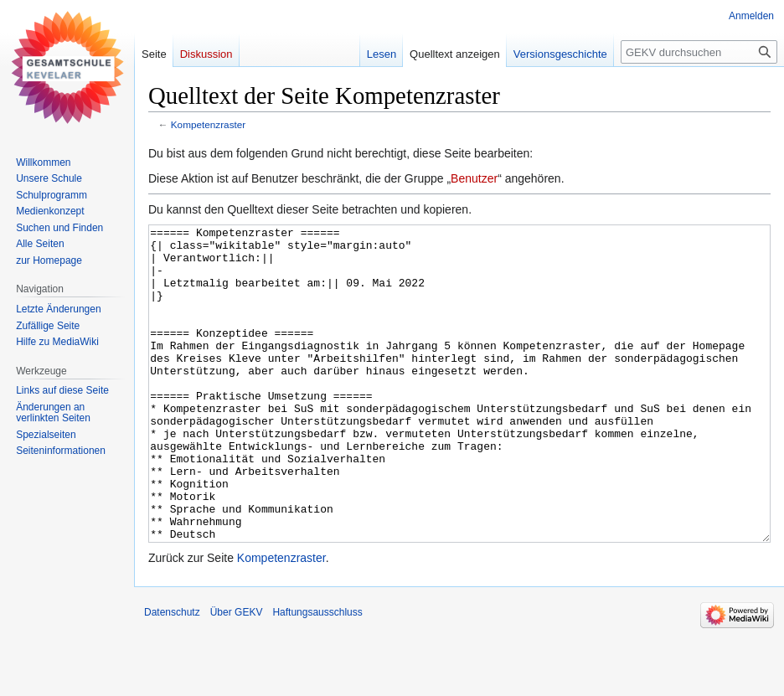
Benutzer (474, 178)
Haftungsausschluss (317, 675)
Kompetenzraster (208, 124)
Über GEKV (237, 675)
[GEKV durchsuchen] (699, 52)
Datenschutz (172, 675)
